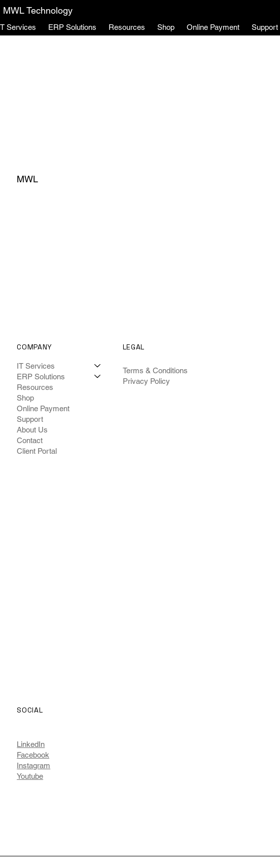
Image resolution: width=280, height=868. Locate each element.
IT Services (36, 366)
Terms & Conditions (155, 370)
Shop (25, 398)
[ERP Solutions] (98, 377)
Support (30, 419)
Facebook (33, 755)
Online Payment (43, 408)
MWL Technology (38, 10)
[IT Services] (98, 366)
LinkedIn (31, 744)
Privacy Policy (146, 381)
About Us (32, 430)
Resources (35, 387)
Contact (30, 440)
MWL (27, 179)
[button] (72, 27)
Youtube (30, 776)
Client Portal (37, 451)
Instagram (33, 765)
